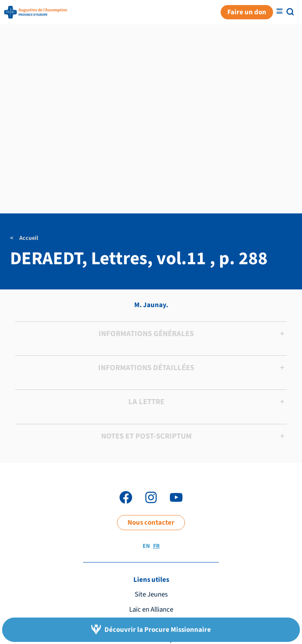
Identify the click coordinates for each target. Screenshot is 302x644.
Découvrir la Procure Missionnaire (158, 630)
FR (156, 546)
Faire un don (247, 12)
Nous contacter (151, 523)
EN (146, 546)
